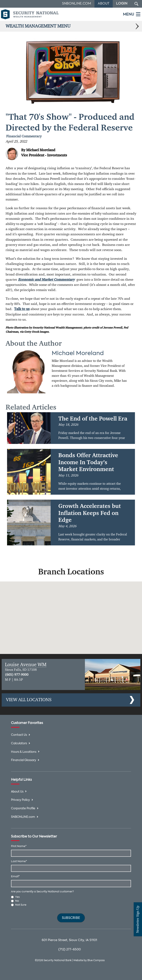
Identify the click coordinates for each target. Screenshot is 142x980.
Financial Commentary (24, 136)
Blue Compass (96, 961)
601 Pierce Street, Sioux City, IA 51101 (69, 940)
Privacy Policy (20, 800)
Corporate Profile (23, 809)
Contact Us (19, 735)
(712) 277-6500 (70, 949)
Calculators (19, 744)
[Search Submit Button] (136, 4)
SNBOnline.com (77, 4)
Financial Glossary (24, 760)
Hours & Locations (24, 752)
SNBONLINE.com (23, 817)
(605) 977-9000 (17, 675)
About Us (17, 792)
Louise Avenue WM (26, 665)
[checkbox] (71, 901)
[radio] (71, 897)
